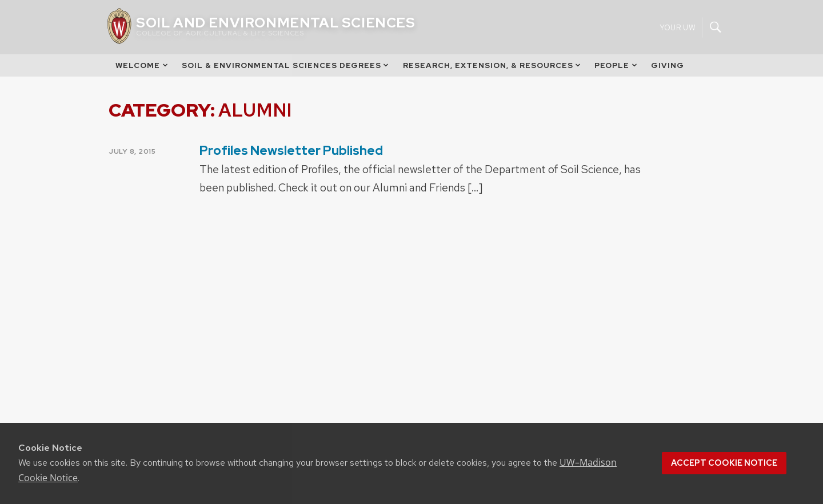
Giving (668, 65)
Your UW (678, 27)
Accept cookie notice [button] (724, 463)
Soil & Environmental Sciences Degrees (286, 65)
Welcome (142, 65)
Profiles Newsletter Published (291, 151)
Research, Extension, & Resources (493, 65)
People (616, 65)
